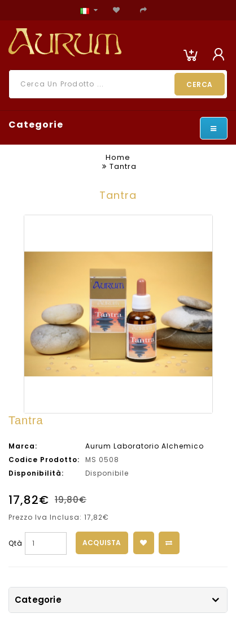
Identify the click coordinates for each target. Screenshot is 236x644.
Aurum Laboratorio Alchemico (145, 446)
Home (118, 157)
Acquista (102, 543)
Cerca (200, 84)
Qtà (16, 543)
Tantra (123, 166)
